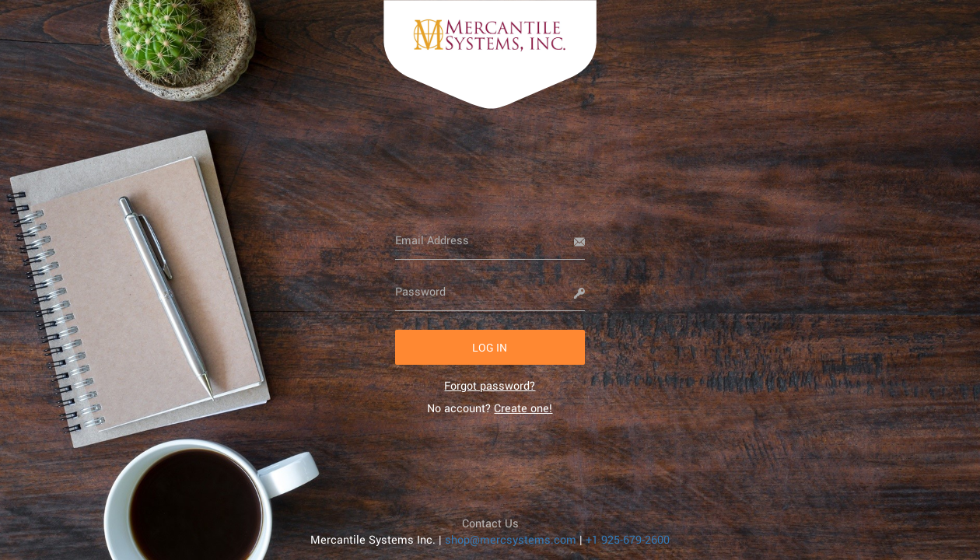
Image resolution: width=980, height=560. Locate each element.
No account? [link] (490, 408)
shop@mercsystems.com (511, 539)
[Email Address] (490, 240)
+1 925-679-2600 (628, 539)
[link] (490, 385)
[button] (490, 347)
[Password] (490, 292)
